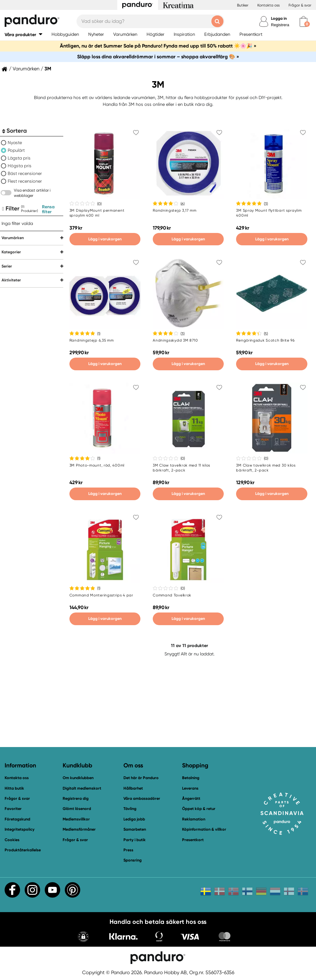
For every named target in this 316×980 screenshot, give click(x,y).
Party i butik (135, 840)
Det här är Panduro (141, 778)
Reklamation (194, 819)
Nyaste (15, 143)
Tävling (130, 809)
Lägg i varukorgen (105, 239)
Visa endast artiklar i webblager (32, 193)
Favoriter (13, 809)
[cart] (304, 21)
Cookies (12, 840)
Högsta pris (20, 166)
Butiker (243, 5)
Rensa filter (48, 209)
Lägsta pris (19, 158)
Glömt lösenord (77, 809)
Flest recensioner (25, 181)
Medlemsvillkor (76, 819)
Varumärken (26, 69)
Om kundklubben (78, 778)
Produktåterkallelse (23, 850)
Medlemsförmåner (79, 829)
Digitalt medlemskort (82, 788)
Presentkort (193, 840)
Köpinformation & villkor (204, 829)
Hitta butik (14, 788)
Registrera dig (76, 798)
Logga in (279, 18)
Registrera (280, 25)
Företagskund (17, 819)
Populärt (16, 150)
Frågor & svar (300, 5)
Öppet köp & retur (199, 809)
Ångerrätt (191, 798)
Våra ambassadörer (142, 798)
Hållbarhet (133, 788)
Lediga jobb (134, 819)
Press (128, 850)
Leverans (190, 788)
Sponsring (133, 860)
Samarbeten (135, 829)
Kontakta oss (268, 5)
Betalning (191, 778)
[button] (23, 34)
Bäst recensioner (25, 173)
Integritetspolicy (20, 829)
